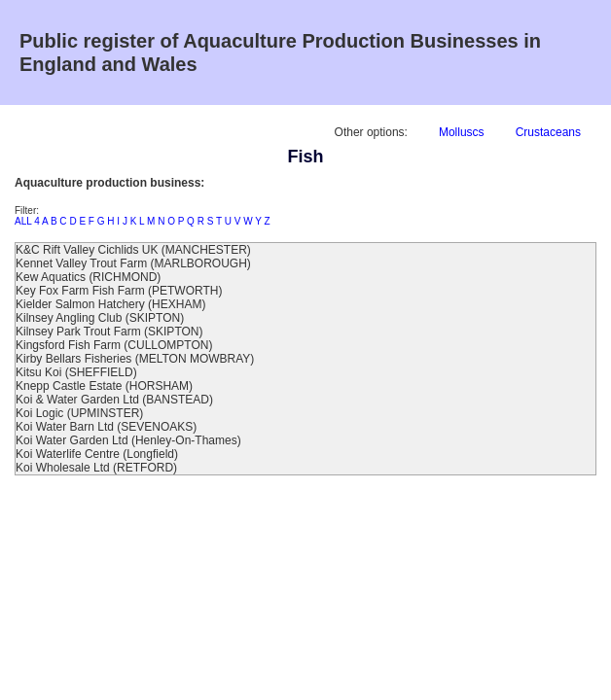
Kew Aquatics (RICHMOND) (88, 277)
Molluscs (462, 132)
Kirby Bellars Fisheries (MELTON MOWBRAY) (135, 359)
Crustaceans (548, 132)
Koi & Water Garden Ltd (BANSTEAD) (114, 400)
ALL (23, 221)
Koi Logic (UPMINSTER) (79, 413)
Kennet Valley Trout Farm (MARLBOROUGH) (133, 263)
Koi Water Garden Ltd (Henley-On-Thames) (128, 440)
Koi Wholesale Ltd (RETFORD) (96, 468)
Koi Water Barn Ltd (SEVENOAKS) (106, 427)
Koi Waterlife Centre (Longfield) (97, 454)
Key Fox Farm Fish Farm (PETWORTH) (119, 291)
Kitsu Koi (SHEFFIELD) (76, 372)
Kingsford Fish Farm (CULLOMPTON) (114, 345)
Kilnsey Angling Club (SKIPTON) (100, 318)
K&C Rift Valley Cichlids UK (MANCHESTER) (133, 250)
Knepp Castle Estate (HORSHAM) (104, 386)
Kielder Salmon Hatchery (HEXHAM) (110, 304)
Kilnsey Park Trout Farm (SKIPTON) (109, 332)
